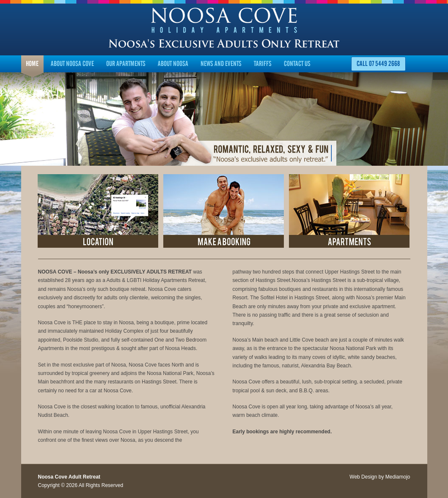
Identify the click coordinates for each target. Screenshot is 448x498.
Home (32, 64)
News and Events (221, 64)
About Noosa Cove (72, 64)
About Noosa (173, 64)
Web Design (363, 477)
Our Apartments (126, 64)
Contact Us (297, 64)
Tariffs (263, 64)
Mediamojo (398, 477)
